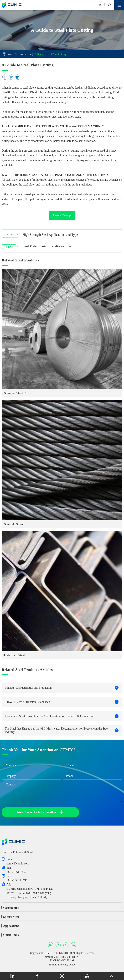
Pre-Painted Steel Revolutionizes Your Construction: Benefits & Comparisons (62, 716)
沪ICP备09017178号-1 (62, 960)
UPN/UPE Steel (14, 655)
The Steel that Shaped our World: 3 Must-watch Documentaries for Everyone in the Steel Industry (62, 730)
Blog (30, 54)
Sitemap (53, 965)
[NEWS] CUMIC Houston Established (62, 702)
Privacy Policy (68, 965)
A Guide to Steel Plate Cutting (50, 54)
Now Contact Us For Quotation (40, 812)
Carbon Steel (11, 908)
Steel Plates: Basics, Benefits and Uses (48, 246)
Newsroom (20, 54)
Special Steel (11, 917)
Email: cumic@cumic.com (18, 861)
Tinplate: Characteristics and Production (62, 688)
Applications (11, 926)
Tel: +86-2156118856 (16, 870)
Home (10, 54)
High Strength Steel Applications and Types (51, 235)
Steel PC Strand (14, 524)
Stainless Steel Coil (17, 393)
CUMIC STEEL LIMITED (58, 953)
